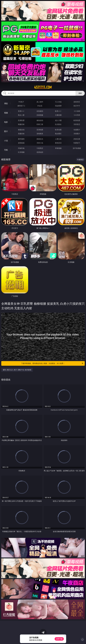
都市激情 (21, 139)
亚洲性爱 (21, 120)
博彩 (6, 103)
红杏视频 (21, 152)
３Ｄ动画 (77, 111)
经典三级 (40, 124)
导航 (6, 150)
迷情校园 (21, 143)
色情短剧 (40, 152)
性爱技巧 (77, 143)
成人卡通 (58, 120)
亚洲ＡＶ (21, 111)
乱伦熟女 (58, 124)
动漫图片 (77, 130)
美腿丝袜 (21, 134)
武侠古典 (77, 139)
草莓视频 (58, 148)
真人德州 (40, 102)
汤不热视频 (77, 148)
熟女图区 (58, 134)
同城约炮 (21, 148)
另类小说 (40, 143)
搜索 (80, 93)
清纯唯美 (40, 134)
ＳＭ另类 (77, 115)
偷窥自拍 (21, 130)
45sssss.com (43, 87)
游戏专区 (77, 102)
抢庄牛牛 (77, 106)
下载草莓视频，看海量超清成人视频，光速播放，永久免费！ (52, 363)
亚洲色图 (40, 130)
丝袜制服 (40, 115)
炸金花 (40, 106)
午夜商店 (40, 148)
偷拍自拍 (40, 120)
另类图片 (77, 134)
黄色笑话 (58, 143)
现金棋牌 (58, 106)
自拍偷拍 (40, 111)
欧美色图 (58, 130)
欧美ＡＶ (58, 111)
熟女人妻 (21, 115)
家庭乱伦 (40, 139)
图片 (6, 131)
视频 (6, 113)
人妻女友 (58, 139)
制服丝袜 (21, 124)
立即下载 (59, 639)
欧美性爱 (77, 120)
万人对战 (58, 102)
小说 (6, 141)
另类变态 (77, 124)
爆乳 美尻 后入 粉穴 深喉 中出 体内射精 (17, 370)
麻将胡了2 (21, 106)
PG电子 (21, 102)
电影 (6, 122)
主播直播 (58, 115)
